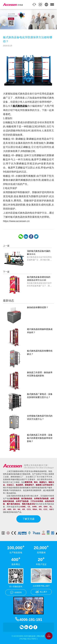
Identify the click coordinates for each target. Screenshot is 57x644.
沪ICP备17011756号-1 (29, 639)
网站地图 (41, 636)
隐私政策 (32, 636)
